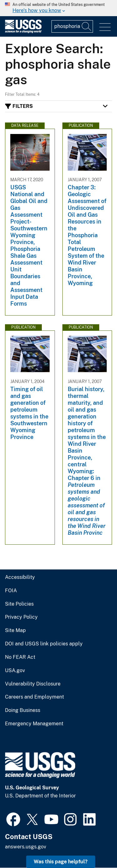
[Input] (72, 26)
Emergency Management (34, 724)
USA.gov (15, 671)
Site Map (15, 630)
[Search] (87, 26)
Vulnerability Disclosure (33, 684)
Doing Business (23, 710)
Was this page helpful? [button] (61, 862)
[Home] (23, 32)
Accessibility (20, 577)
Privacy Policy (21, 617)
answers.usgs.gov (26, 847)
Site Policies (19, 604)
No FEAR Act (20, 657)
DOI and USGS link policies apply (44, 644)
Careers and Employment (34, 697)
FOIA (11, 591)
